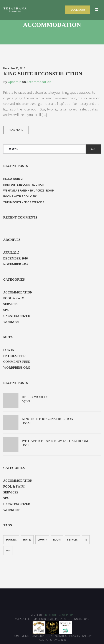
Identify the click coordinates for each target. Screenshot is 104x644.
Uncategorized (17, 316)
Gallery (87, 636)
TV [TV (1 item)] (86, 540)
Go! (93, 149)
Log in (9, 350)
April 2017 (11, 253)
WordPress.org (17, 368)
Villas (26, 636)
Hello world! (13, 179)
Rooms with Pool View (20, 196)
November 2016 (16, 264)
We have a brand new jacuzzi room (29, 190)
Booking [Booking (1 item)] (11, 540)
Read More (16, 130)
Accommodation (39, 82)
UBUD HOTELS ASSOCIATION (59, 615)
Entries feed (14, 356)
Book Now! (78, 10)
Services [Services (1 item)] (72, 540)
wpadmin (14, 82)
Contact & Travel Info (53, 640)
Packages (74, 636)
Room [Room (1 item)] (57, 540)
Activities (61, 636)
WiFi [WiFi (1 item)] (8, 550)
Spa (6, 310)
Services (11, 304)
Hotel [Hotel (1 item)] (27, 540)
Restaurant (39, 636)
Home (16, 636)
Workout (12, 322)
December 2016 (15, 258)
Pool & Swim (14, 298)
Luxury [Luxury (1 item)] (42, 540)
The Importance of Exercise (24, 202)
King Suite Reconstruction (43, 74)
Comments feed (17, 362)
